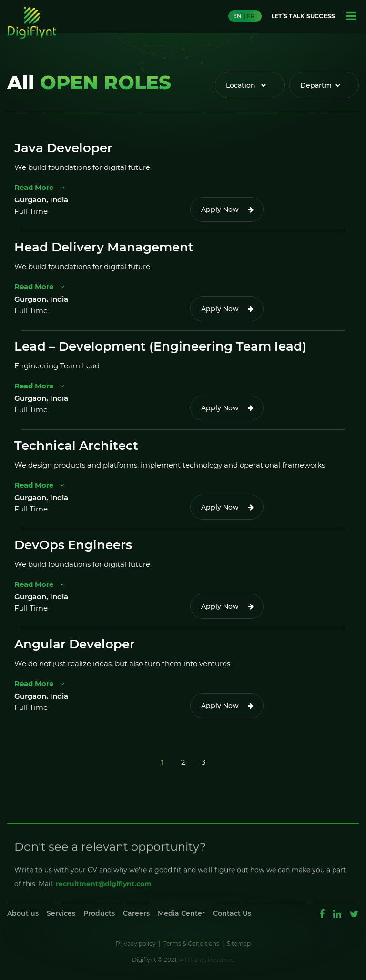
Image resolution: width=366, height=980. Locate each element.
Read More (40, 187)
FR (251, 16)
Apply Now (220, 209)
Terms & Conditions (191, 944)
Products (99, 913)
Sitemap (239, 944)
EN (237, 16)
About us (23, 913)
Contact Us (232, 913)
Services (61, 913)
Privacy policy (136, 944)
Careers (136, 913)
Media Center (181, 913)
